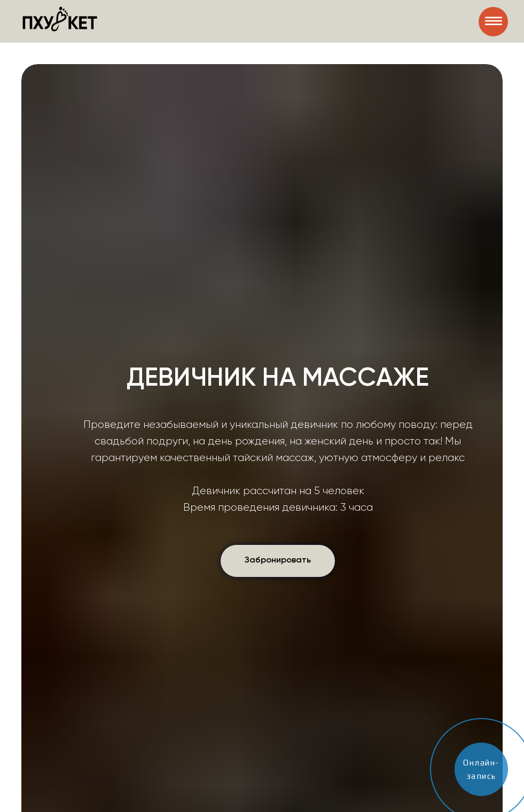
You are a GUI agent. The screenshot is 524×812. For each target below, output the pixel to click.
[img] (493, 22)
